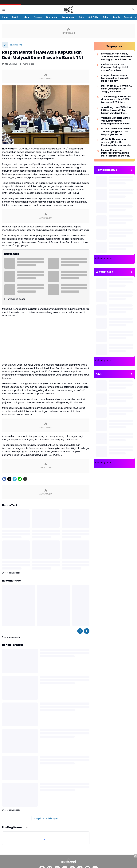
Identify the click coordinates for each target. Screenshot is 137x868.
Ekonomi (38, 17)
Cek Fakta (93, 17)
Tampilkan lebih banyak (46, 818)
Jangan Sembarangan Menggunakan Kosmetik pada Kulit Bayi (115, 78)
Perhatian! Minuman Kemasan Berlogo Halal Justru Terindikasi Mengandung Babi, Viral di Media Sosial (116, 67)
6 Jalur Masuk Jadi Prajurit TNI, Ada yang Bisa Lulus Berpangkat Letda (116, 132)
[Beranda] (5, 45)
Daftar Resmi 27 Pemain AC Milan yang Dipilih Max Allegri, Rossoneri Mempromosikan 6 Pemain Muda (117, 89)
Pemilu (117, 17)
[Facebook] (4, 479)
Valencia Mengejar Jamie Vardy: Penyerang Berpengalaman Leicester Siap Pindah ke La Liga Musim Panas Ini (116, 121)
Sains (81, 17)
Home (5, 17)
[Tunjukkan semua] (131, 170)
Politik (15, 17)
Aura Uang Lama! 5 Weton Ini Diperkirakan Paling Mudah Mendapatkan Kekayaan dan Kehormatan (117, 110)
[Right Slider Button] (134, 17)
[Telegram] (15, 479)
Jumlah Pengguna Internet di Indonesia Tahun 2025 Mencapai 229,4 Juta (116, 100)
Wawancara (68, 17)
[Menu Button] (4, 10)
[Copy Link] (25, 479)
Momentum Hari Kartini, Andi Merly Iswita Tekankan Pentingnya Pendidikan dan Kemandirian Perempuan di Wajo (117, 57)
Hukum (26, 17)
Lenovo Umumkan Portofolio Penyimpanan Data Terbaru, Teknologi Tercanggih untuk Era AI (115, 153)
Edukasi (128, 17)
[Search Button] (133, 10)
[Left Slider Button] (80, 631)
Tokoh (106, 17)
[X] (9, 479)
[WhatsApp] (20, 479)
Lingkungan (52, 17)
